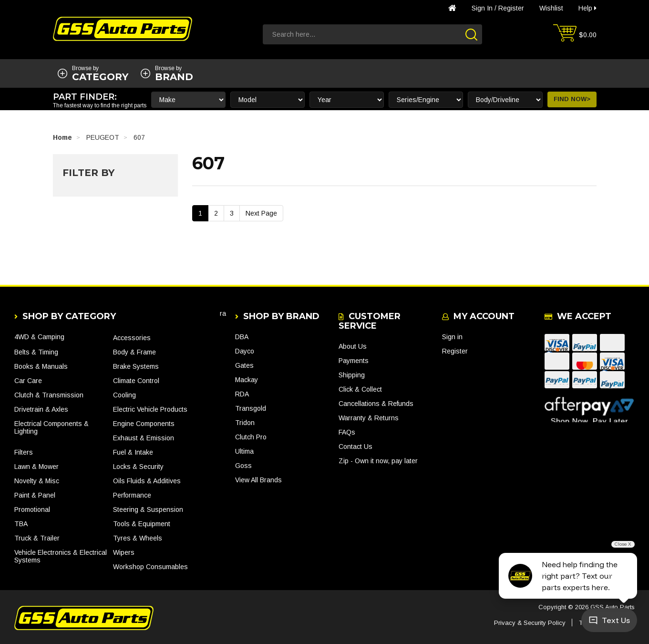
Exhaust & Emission (144, 438)
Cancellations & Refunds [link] (376, 404)
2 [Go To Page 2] (216, 213)
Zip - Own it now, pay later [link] (378, 461)
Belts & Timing (36, 352)
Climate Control (136, 381)
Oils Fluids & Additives (147, 481)
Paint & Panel (35, 495)
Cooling (124, 395)
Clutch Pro (251, 437)
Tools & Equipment (142, 524)
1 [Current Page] (200, 213)
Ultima (244, 451)
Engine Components (144, 424)
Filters (24, 452)
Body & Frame (134, 352)
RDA (242, 394)
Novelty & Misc (37, 481)
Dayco (245, 351)
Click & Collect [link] (360, 389)
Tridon (245, 423)
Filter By (88, 173)
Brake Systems (136, 366)
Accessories (132, 338)
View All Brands (258, 480)
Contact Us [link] (355, 447)
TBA (21, 524)
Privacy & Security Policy (530, 623)
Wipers (124, 552)
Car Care (28, 381)
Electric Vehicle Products (150, 409)
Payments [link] (354, 361)
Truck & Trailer (37, 538)
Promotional (32, 509)
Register (511, 8)
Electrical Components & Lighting (52, 427)
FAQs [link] (347, 432)
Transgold (251, 408)
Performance (132, 495)
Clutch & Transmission (49, 395)
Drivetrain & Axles (41, 409)
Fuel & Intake (133, 452)
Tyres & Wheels (138, 538)
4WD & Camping (39, 337)
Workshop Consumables (150, 567)
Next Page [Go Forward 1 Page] (261, 213)
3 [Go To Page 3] (232, 213)
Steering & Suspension (148, 509)
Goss (243, 466)
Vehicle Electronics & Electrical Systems (61, 556)
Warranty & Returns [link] (369, 418)
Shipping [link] (352, 375)
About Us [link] (353, 346)
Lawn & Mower (36, 467)
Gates (244, 365)
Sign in (482, 8)
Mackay (247, 380)
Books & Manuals (41, 366)
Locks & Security (138, 467)
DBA (242, 337)
